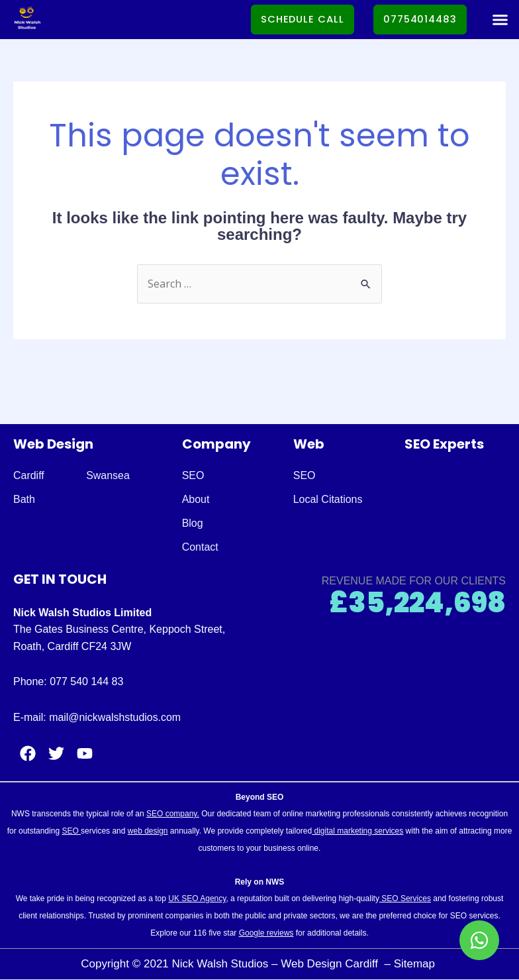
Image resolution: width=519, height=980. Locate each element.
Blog (193, 523)
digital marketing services (357, 831)
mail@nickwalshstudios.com (115, 717)
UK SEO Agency (197, 899)
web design (148, 831)
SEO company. (173, 814)
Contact (200, 547)
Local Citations (328, 499)
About (196, 499)
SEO (193, 475)
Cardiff (29, 475)
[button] (500, 20)
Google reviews (266, 933)
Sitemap (416, 964)
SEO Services (405, 899)
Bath (24, 499)
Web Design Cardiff (331, 964)
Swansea (108, 475)
